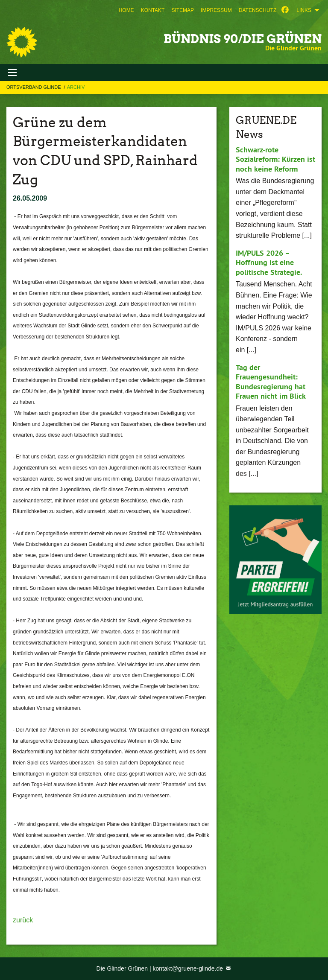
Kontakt (153, 10)
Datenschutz (258, 10)
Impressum (216, 10)
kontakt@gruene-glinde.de (189, 968)
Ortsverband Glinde (34, 87)
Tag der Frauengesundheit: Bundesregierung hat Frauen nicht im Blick (271, 382)
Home (126, 10)
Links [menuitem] (304, 10)
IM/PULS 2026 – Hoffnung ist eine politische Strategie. (269, 262)
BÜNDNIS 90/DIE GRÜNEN (243, 39)
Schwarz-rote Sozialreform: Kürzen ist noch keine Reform (275, 159)
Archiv (76, 87)
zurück (23, 920)
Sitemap (183, 10)
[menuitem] (126, 10)
